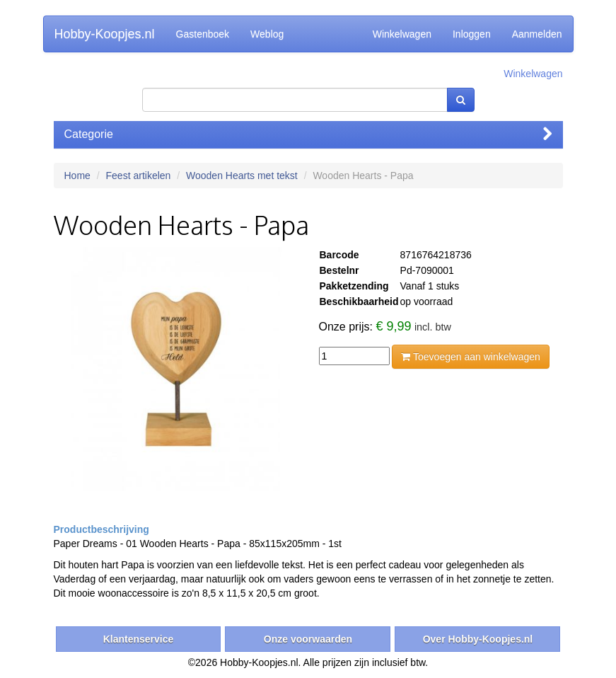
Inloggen (472, 34)
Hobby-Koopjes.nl (105, 34)
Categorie (308, 134)
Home (77, 176)
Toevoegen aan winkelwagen (470, 357)
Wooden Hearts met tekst (242, 176)
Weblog (267, 34)
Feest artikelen (139, 176)
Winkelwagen (402, 34)
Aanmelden (537, 34)
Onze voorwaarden (308, 639)
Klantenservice (139, 639)
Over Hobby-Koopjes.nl (478, 639)
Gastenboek (203, 34)
